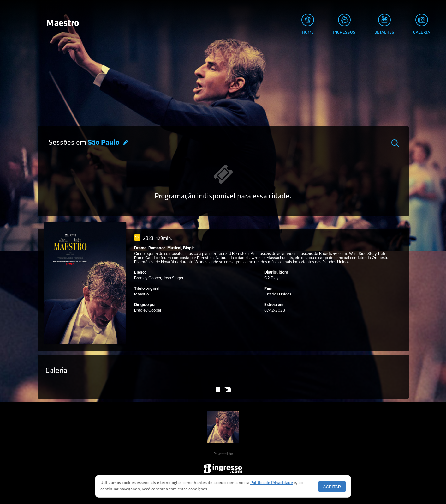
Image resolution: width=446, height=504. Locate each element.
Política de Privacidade (272, 483)
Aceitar (332, 487)
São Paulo (104, 143)
